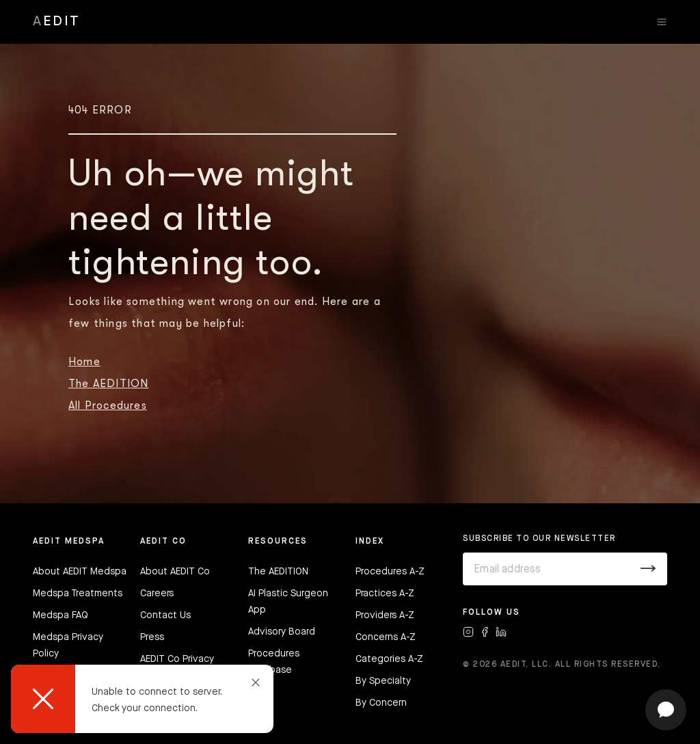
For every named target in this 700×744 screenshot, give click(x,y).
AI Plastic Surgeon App (288, 602)
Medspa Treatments (78, 594)
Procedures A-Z (390, 572)
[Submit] (648, 569)
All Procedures (108, 406)
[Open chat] (666, 710)
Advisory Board (282, 632)
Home (84, 362)
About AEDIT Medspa (80, 572)
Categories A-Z (389, 659)
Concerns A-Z (386, 637)
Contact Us (165, 615)
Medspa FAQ (60, 615)
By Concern (381, 703)
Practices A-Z (385, 594)
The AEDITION (108, 384)
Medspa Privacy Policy (68, 646)
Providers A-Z (385, 615)
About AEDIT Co (175, 572)
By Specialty (383, 681)
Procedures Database (274, 662)
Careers (157, 594)
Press (152, 637)
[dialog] (142, 699)
